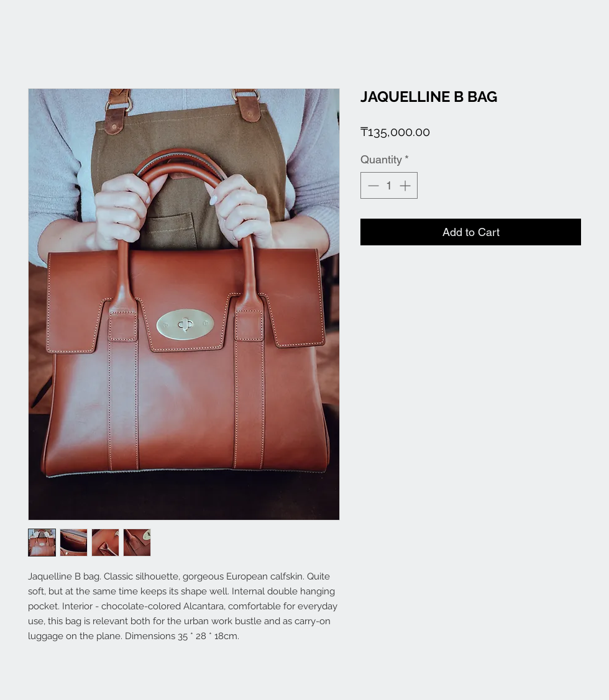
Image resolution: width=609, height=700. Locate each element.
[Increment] (406, 185)
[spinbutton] (389, 185)
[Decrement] (372, 185)
